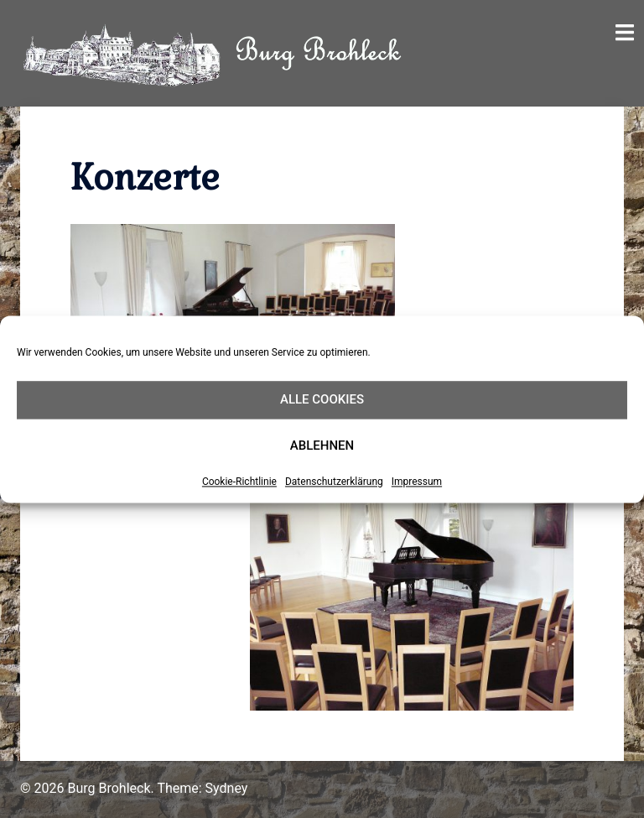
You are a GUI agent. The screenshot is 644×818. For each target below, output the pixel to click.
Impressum (417, 482)
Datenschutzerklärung (334, 482)
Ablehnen (322, 445)
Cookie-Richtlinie (239, 482)
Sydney (227, 788)
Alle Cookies (322, 399)
